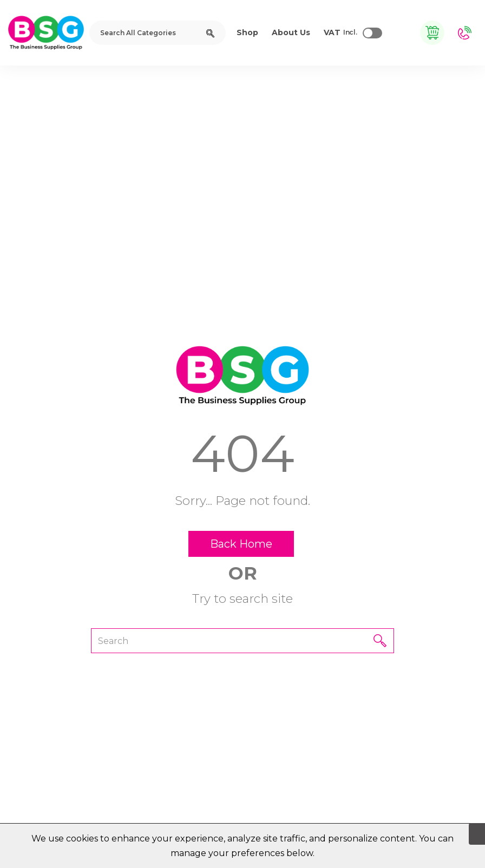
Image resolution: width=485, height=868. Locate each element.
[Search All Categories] (158, 33)
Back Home (241, 544)
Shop (247, 32)
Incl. (340, 33)
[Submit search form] (210, 33)
